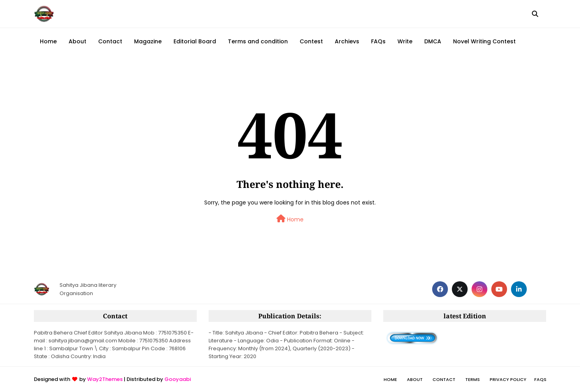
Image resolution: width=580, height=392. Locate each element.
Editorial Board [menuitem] (195, 41)
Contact (444, 379)
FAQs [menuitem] (378, 41)
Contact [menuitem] (110, 41)
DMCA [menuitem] (433, 41)
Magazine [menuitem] (148, 41)
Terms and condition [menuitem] (258, 41)
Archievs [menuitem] (347, 41)
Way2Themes (105, 379)
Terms (473, 379)
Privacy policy (508, 379)
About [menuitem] (77, 41)
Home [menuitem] (48, 41)
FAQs (540, 379)
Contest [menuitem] (311, 41)
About (415, 379)
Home (290, 219)
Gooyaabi (178, 379)
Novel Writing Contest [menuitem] (484, 41)
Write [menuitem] (405, 41)
